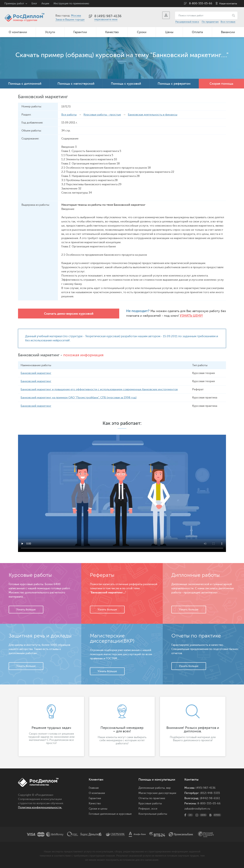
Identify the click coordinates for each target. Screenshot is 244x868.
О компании (18, 32)
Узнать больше (26, 609)
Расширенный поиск (187, 22)
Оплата (197, 32)
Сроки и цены (98, 809)
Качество (112, 32)
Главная (94, 788)
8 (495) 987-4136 (108, 16)
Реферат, (144, 809)
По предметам (210, 22)
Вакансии (228, 32)
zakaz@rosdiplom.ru (197, 809)
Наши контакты (228, 4)
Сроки (142, 32)
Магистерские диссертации (157, 793)
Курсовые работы (150, 803)
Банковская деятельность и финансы (153, 115)
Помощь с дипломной (25, 84)
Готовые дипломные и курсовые (110, 814)
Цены (169, 32)
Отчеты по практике (152, 798)
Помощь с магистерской (76, 84)
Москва (76, 16)
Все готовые (228, 22)
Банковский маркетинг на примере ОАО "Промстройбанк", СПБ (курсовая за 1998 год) (79, 398)
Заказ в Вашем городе (70, 20)
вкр (168, 788)
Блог (34, 4)
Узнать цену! (145, 316)
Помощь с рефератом (174, 84)
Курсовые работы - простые (102, 115)
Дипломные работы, (152, 788)
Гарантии (80, 32)
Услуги (50, 32)
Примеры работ (14, 4)
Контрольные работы (153, 814)
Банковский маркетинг (36, 373)
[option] (51, 726)
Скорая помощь (221, 84)
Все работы (69, 115)
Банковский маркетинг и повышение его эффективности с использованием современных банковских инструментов (99, 389)
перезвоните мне (106, 19)
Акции (45, 4)
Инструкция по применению (71, 4)
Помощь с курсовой (126, 84)
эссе (154, 809)
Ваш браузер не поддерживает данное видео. (122, 493)
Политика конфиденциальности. (40, 807)
